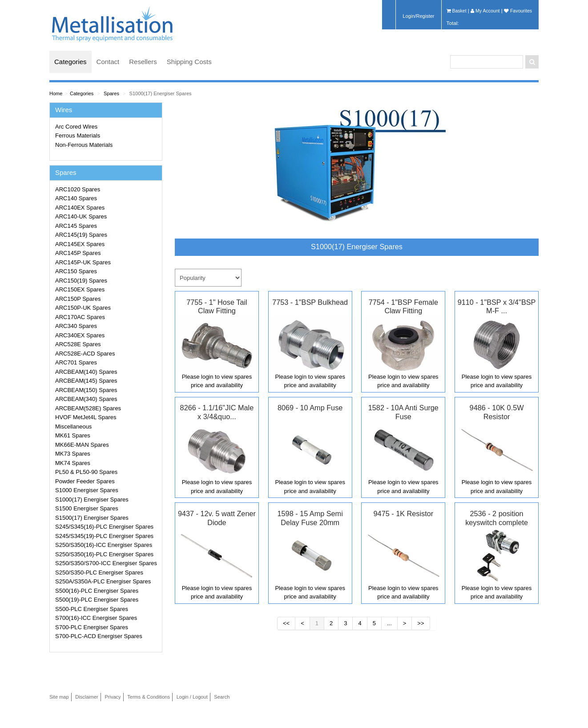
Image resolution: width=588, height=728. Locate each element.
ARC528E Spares (78, 344)
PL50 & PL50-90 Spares (86, 472)
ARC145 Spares (76, 226)
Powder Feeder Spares (85, 481)
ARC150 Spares (76, 271)
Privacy (113, 697)
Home (56, 93)
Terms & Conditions (149, 697)
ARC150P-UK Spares (83, 308)
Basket (457, 11)
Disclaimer (87, 697)
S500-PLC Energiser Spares (92, 609)
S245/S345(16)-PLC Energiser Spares (104, 527)
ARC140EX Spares (80, 208)
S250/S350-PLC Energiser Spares (99, 572)
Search (222, 697)
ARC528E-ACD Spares (85, 354)
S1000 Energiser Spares (87, 490)
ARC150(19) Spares (81, 281)
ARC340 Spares (76, 326)
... (389, 623)
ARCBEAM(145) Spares (86, 381)
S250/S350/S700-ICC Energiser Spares (106, 563)
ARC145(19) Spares (81, 235)
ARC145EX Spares (80, 244)
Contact (108, 62)
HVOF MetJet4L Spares (86, 417)
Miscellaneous (73, 427)
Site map (59, 697)
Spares (111, 93)
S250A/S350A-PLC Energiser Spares (103, 581)
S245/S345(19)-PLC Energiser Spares (104, 536)
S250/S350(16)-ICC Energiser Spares (104, 545)
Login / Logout (192, 697)
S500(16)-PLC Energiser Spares (97, 591)
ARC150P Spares (78, 299)
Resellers (143, 62)
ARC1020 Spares (78, 189)
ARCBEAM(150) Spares (86, 390)
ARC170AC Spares (80, 317)
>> (421, 623)
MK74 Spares (73, 463)
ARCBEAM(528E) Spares (88, 408)
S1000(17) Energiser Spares (161, 93)
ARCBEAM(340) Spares (86, 399)
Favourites (518, 11)
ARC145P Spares (78, 253)
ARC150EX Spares (80, 289)
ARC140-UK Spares (81, 216)
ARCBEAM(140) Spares (86, 372)
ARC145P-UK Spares (83, 262)
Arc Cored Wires (76, 127)
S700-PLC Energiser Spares (92, 627)
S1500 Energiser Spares (87, 508)
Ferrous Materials (78, 135)
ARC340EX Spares (80, 335)
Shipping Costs (189, 62)
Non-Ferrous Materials (84, 145)
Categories (70, 62)
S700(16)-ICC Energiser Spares (96, 618)
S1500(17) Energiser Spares (92, 518)
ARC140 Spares (76, 198)
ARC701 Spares (76, 362)
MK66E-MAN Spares (82, 445)
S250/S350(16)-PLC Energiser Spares (104, 554)
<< (286, 623)
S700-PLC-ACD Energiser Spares (99, 636)
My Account (485, 11)
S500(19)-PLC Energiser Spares (97, 600)
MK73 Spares (73, 454)
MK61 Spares (73, 435)
